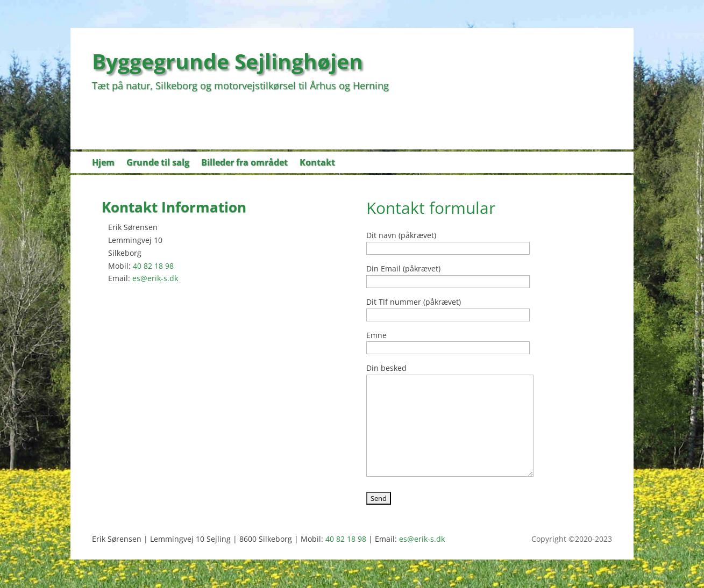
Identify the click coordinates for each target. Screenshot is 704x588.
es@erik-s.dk (155, 278)
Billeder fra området (244, 163)
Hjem (103, 163)
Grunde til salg (158, 163)
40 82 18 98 (153, 266)
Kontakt (317, 163)
